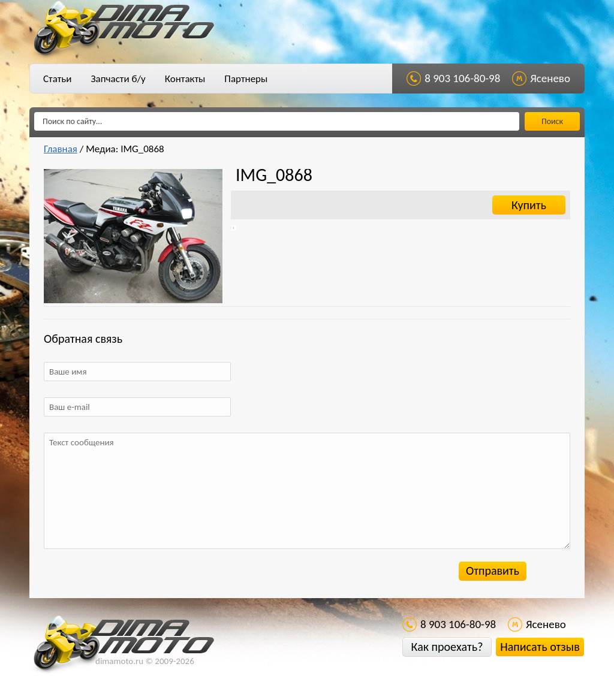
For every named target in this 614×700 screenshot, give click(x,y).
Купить (529, 205)
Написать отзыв (540, 647)
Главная (61, 149)
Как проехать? (447, 647)
